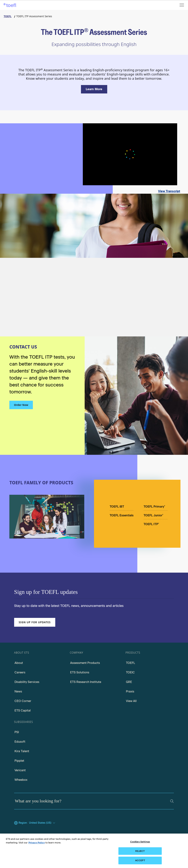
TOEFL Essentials (122, 515)
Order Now (21, 405)
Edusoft (20, 742)
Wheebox (21, 780)
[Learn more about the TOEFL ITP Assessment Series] (94, 89)
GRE (129, 682)
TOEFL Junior (153, 515)
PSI (17, 732)
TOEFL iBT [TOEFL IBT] (117, 507)
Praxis (130, 691)
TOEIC (130, 672)
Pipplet (19, 761)
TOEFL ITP (151, 524)
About (19, 663)
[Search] (172, 801)
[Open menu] (182, 5)
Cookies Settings (140, 842)
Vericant (20, 770)
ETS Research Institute (86, 682)
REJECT (140, 851)
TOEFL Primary (154, 507)
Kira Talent (22, 751)
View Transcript (169, 191)
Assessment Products (85, 663)
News (18, 691)
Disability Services (27, 682)
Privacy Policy (37, 843)
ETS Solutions (80, 672)
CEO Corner (23, 701)
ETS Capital (23, 711)
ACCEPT (140, 860)
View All (131, 701)
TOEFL (131, 663)
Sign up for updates (35, 622)
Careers (20, 672)
